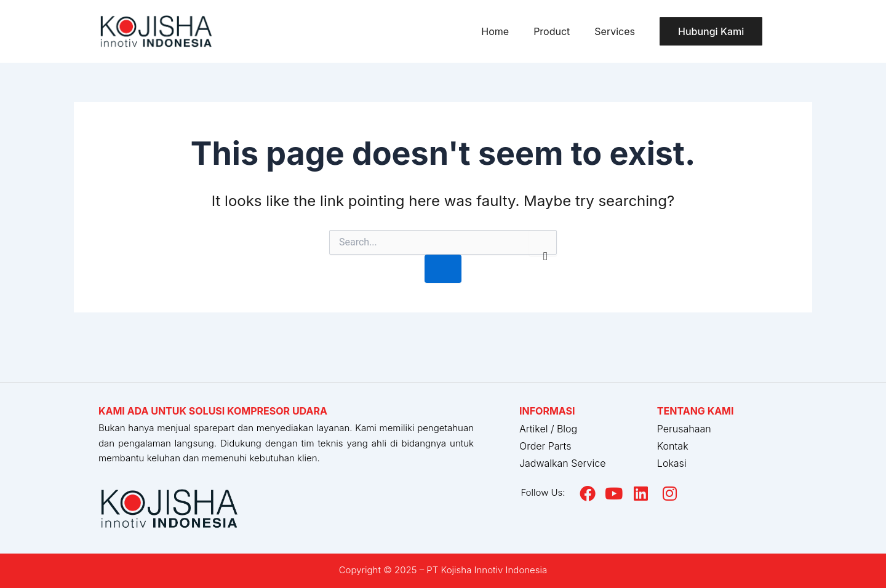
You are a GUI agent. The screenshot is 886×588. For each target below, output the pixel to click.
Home (495, 31)
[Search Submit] (443, 269)
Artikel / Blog (548, 429)
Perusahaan (684, 429)
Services (615, 31)
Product (552, 31)
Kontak (673, 446)
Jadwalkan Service (562, 463)
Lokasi (672, 463)
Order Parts (545, 446)
